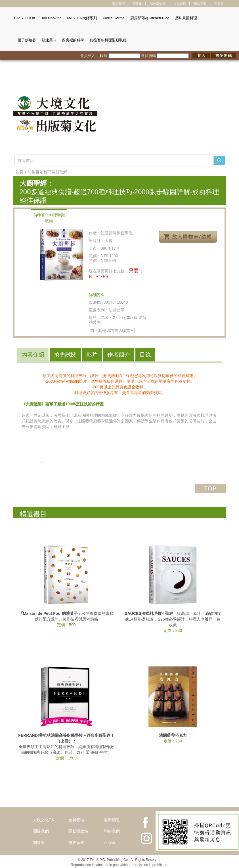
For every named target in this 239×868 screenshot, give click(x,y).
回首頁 (219, 4)
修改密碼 (76, 842)
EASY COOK (25, 18)
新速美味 (49, 40)
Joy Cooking (51, 18)
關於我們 (118, 4)
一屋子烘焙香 (25, 40)
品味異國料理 (186, 18)
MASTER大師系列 (82, 18)
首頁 (19, 172)
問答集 (137, 4)
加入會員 (180, 4)
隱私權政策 (78, 831)
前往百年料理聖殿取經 (108, 40)
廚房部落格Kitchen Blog (150, 18)
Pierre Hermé (114, 18)
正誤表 (110, 842)
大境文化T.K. (44, 820)
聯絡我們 (200, 4)
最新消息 (112, 820)
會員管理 (76, 820)
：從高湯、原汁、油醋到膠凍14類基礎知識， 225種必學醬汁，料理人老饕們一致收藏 (173, 619)
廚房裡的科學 (73, 40)
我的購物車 (158, 4)
